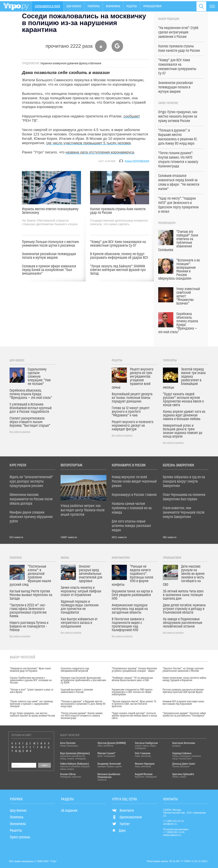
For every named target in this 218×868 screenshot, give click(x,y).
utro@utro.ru (170, 824)
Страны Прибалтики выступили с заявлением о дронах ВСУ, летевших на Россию (31, 680)
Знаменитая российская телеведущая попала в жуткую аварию (49, 256)
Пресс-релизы (20, 837)
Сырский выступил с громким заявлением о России (77, 691)
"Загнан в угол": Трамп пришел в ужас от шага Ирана (32, 691)
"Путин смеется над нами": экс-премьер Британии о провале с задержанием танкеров (31, 704)
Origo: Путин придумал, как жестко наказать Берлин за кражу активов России (32, 715)
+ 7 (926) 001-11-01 (174, 832)
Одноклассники (127, 817)
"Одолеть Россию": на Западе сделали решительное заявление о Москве (183, 670)
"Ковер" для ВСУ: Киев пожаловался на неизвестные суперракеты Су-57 (118, 244)
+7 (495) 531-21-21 (174, 821)
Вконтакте (123, 811)
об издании (69, 811)
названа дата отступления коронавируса (100, 152)
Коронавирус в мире (48, 6)
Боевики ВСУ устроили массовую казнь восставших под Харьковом (183, 703)
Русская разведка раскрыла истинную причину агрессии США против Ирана (183, 691)
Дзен (119, 831)
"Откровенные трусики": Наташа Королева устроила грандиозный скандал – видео (134, 670)
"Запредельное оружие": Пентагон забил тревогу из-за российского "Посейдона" (184, 715)
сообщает (132, 116)
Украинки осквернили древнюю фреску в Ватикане (71, 63)
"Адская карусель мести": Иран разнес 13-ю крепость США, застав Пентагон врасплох (134, 704)
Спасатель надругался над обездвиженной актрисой (75, 670)
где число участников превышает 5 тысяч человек (88, 143)
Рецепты (132, 6)
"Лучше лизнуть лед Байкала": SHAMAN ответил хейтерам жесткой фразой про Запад (118, 270)
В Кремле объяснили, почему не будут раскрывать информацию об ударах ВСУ (119, 256)
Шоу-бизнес (74, 6)
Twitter (121, 824)
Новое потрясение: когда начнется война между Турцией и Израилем (184, 679)
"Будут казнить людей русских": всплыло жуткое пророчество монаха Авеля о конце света (134, 716)
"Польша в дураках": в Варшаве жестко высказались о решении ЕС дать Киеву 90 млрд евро (83, 704)
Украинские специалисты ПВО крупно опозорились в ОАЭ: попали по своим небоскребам (132, 692)
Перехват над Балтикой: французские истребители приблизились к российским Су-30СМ (83, 680)
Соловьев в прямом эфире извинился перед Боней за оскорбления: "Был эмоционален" (49, 270)
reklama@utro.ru (172, 835)
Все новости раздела (20, 432)
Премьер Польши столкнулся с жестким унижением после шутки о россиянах (50, 244)
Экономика (113, 6)
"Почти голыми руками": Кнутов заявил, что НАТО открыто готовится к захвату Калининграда (82, 716)
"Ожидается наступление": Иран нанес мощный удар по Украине (31, 670)
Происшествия (152, 6)
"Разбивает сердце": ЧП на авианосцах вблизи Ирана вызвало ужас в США (132, 679)
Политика (94, 6)
